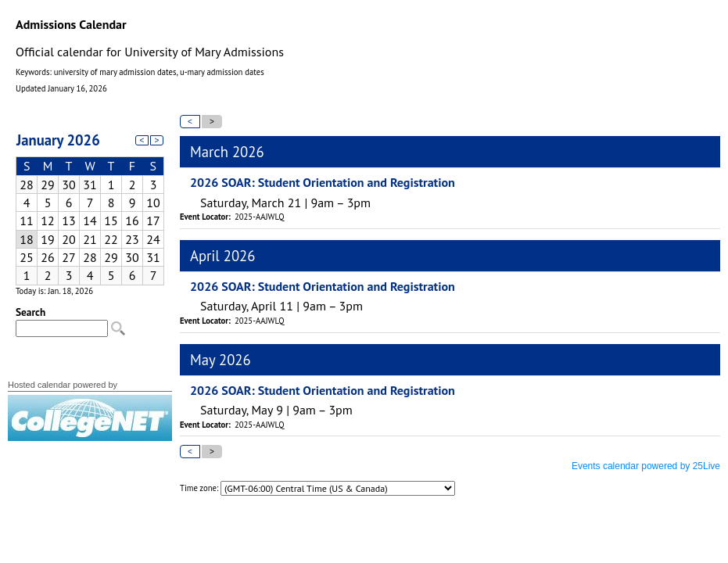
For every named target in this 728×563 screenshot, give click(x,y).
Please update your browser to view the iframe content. (90, 204)
